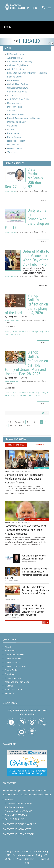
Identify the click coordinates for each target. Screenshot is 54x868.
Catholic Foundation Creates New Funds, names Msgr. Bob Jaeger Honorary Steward (24, 478)
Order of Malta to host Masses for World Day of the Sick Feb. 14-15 (13, 260)
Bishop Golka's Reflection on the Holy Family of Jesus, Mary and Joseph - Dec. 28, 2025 (15, 358)
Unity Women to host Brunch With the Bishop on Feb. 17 (15, 216)
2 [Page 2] (24, 422)
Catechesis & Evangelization (37, 519)
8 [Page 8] (45, 422)
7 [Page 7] (42, 422)
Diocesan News (42, 468)
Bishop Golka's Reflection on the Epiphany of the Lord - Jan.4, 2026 (15, 301)
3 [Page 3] (27, 422)
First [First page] (9, 422)
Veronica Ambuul (10, 191)
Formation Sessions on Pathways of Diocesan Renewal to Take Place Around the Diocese (25, 530)
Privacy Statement (25, 859)
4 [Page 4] (31, 422)
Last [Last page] (27, 425)
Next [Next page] (20, 425)
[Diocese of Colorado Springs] (21, 6)
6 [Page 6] (38, 422)
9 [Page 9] (7, 425)
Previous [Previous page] (18, 422)
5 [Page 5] (34, 422)
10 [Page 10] (11, 425)
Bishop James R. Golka (12, 320)
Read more (43, 200)
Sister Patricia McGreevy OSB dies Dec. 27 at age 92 (15, 175)
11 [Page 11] (15, 425)
